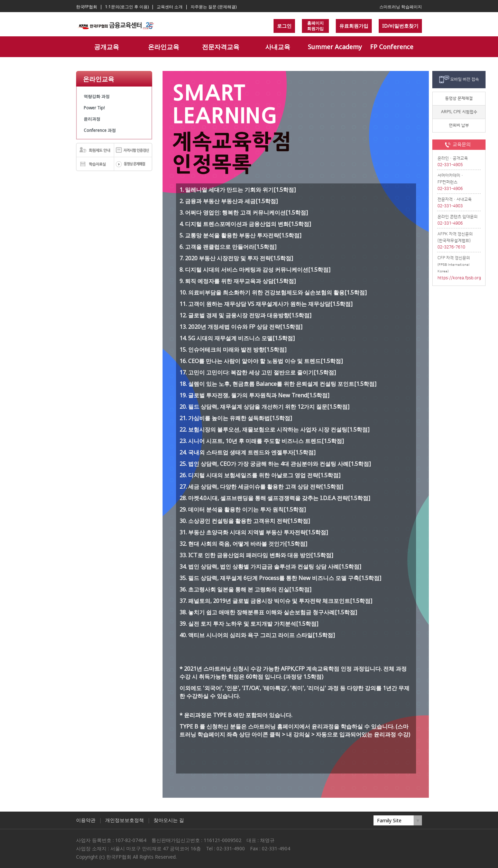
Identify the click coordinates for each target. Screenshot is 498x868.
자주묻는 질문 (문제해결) (214, 7)
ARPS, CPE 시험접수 (459, 112)
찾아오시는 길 (169, 820)
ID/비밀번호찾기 (400, 26)
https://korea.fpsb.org (459, 278)
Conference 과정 (100, 130)
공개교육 (107, 47)
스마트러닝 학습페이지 (401, 7)
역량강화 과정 (97, 96)
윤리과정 (92, 119)
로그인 (284, 26)
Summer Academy (335, 47)
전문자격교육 (221, 47)
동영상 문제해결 (459, 98)
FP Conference (392, 47)
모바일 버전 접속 (465, 79)
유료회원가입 (354, 26)
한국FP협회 (87, 7)
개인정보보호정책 (124, 820)
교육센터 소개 (170, 7)
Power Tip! (94, 108)
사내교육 (278, 47)
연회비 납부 (459, 125)
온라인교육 (164, 47)
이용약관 (86, 820)
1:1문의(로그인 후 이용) (127, 7)
